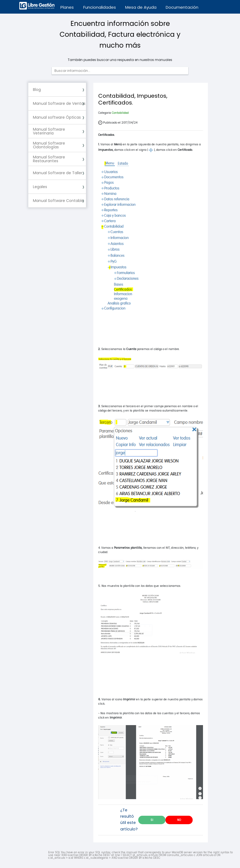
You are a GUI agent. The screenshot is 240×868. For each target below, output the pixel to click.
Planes (67, 7)
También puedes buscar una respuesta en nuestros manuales (120, 60)
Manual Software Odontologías (49, 145)
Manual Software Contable (58, 201)
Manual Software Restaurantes (49, 159)
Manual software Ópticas (57, 117)
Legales (40, 187)
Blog (37, 90)
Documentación (182, 7)
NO (179, 820)
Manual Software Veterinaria (49, 131)
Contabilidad (120, 113)
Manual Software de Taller (58, 173)
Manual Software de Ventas (59, 103)
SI (152, 820)
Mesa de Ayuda (141, 7)
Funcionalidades (100, 7)
